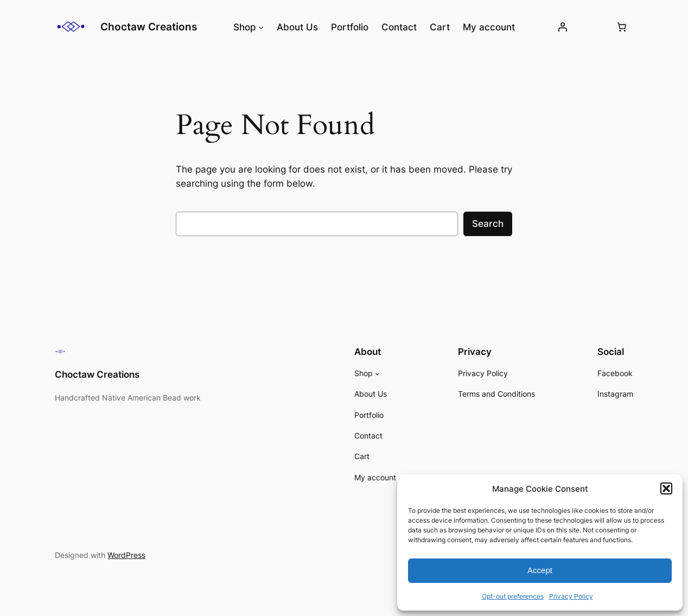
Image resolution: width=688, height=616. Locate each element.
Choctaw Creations (149, 27)
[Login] (563, 27)
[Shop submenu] (261, 27)
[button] (666, 488)
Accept (540, 570)
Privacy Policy (571, 596)
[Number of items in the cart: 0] (622, 27)
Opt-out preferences (513, 596)
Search (488, 224)
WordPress (126, 555)
